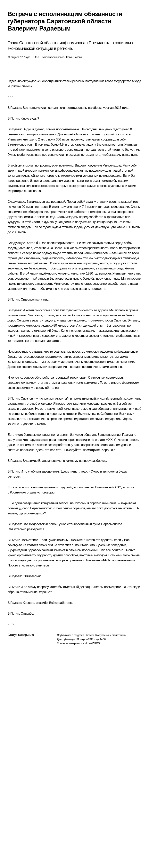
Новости (89, 635)
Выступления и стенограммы (111, 635)
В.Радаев (14, 108)
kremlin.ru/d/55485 (90, 643)
